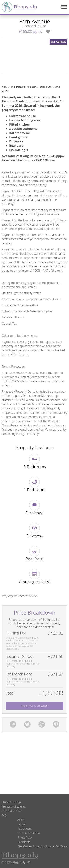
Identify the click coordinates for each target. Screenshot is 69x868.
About (21, 820)
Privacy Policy (25, 838)
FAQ (4, 815)
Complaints (24, 842)
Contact (22, 824)
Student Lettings (11, 802)
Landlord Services (12, 811)
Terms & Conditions (29, 833)
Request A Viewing (34, 706)
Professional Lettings (14, 807)
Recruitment (25, 829)
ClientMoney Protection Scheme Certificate (42, 846)
